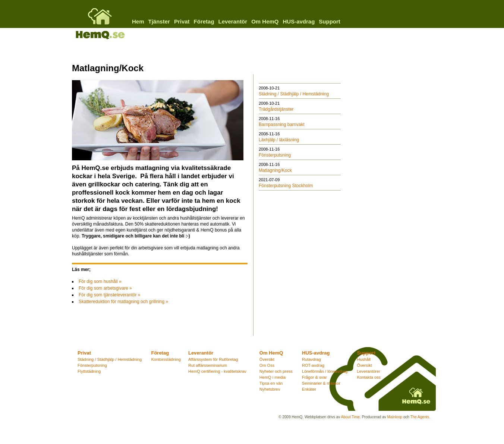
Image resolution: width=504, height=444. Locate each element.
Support (330, 21)
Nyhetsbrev (270, 389)
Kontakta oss (369, 377)
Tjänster (159, 21)
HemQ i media (273, 377)
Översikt (267, 359)
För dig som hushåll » (100, 281)
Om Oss (267, 365)
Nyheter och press (276, 371)
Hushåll (364, 359)
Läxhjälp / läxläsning (279, 140)
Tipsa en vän (271, 383)
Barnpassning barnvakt (282, 125)
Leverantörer (368, 371)
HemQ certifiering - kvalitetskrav (217, 371)
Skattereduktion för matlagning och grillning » (123, 302)
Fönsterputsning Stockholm (286, 186)
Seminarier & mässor (321, 383)
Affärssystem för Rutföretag (213, 359)
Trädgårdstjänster (276, 109)
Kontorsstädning (166, 359)
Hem (138, 21)
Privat (182, 21)
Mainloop (395, 417)
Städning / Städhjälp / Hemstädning (294, 94)
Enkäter (309, 389)
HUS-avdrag (299, 21)
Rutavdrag (311, 359)
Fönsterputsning (275, 155)
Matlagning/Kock (275, 170)
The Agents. (420, 417)
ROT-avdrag (313, 365)
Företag (204, 21)
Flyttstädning (89, 371)
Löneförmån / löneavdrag (325, 371)
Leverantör (233, 21)
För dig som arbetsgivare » (105, 288)
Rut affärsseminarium (208, 365)
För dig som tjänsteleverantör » (109, 295)
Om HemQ (265, 21)
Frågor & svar (314, 377)
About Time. (351, 417)
